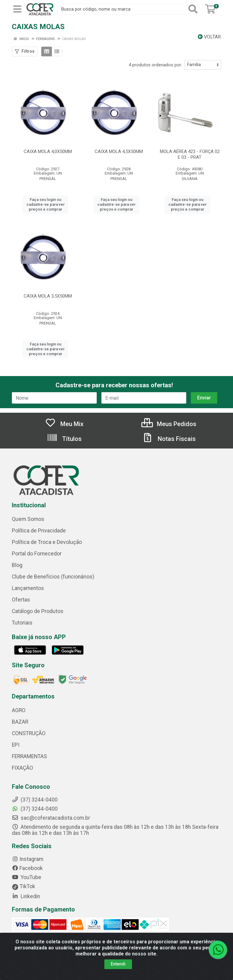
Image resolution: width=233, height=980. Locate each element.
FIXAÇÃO (22, 768)
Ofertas (21, 600)
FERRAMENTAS (29, 756)
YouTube (27, 877)
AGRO (19, 710)
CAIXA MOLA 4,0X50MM (48, 152)
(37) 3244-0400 (35, 809)
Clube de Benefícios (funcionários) (53, 577)
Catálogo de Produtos (38, 611)
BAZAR (20, 722)
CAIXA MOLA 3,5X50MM (48, 296)
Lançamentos (28, 588)
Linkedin (26, 896)
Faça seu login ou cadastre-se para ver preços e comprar (46, 205)
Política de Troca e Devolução (47, 542)
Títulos (64, 439)
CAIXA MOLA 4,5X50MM (119, 152)
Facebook (27, 868)
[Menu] (17, 9)
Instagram (28, 859)
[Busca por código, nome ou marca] (122, 9)
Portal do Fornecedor (37, 554)
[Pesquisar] (194, 9)
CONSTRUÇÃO (29, 733)
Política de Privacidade (39, 531)
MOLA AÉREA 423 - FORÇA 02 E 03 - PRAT (190, 154)
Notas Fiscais (169, 439)
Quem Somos (28, 519)
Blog (17, 565)
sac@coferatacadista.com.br (51, 818)
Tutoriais (22, 623)
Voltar (209, 37)
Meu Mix (64, 424)
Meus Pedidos (169, 424)
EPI (16, 745)
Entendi (118, 964)
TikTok (24, 886)
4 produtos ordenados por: (155, 65)
